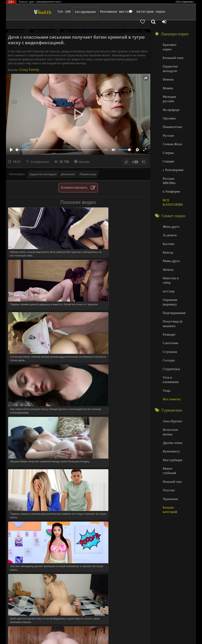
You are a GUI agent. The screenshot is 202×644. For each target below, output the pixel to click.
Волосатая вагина (174, 377)
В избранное (41, 155)
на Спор (168, 251)
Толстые (168, 425)
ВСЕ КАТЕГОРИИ (171, 172)
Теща (166, 339)
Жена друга (170, 195)
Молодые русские (174, 81)
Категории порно (137, 12)
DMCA (82, 631)
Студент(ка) (170, 323)
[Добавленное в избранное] (161, 12)
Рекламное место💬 (103, 12)
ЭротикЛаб (16, 631)
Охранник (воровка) (169, 261)
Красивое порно (173, 37)
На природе (170, 90)
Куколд (167, 219)
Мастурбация (171, 401)
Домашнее (68, 167)
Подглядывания (173, 271)
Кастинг (168, 211)
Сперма (168, 130)
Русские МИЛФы (174, 154)
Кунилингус (170, 393)
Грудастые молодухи (43, 167)
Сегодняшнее (72, 12)
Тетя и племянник (174, 331)
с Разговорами (172, 146)
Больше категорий (174, 441)
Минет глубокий (173, 409)
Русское (168, 114)
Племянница (88, 167)
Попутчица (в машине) (171, 281)
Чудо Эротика (27, 12)
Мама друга (170, 227)
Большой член (172, 46)
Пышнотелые (171, 106)
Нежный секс (171, 417)
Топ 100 (50, 12)
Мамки (167, 73)
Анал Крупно (171, 369)
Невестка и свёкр (174, 243)
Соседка (168, 315)
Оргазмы (168, 97)
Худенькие (169, 433)
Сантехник (170, 299)
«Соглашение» (185, 2)
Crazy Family (29, 63)
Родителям (172, 631)
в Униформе (170, 162)
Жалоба (85, 155)
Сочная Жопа (171, 122)
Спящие (168, 138)
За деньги (169, 203)
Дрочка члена (171, 385)
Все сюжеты (171, 347)
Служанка (169, 307)
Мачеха (168, 235)
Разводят (168, 291)
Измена (168, 65)
